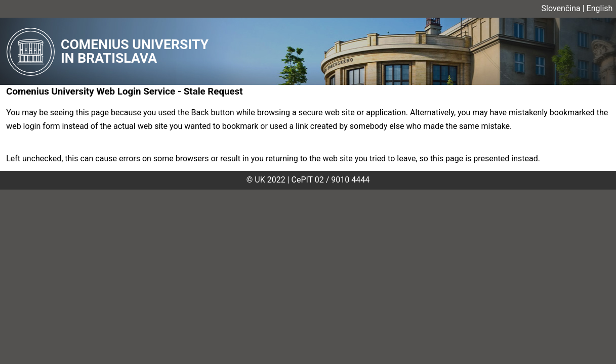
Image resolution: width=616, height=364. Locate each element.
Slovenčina (561, 8)
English (600, 8)
